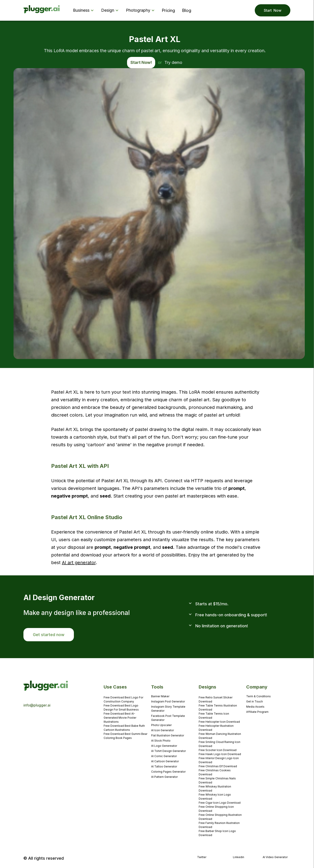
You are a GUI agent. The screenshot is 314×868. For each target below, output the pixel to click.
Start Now (273, 10)
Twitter (202, 857)
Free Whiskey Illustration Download (215, 788)
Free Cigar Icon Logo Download (220, 803)
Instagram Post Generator (168, 701)
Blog (187, 10)
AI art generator (79, 563)
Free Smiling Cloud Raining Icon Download (220, 744)
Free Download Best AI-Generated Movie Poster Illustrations (120, 718)
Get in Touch (255, 701)
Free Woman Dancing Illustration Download (220, 736)
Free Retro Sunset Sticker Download (216, 699)
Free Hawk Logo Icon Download (220, 754)
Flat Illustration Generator (168, 735)
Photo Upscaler (161, 725)
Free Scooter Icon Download (218, 750)
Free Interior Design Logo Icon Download (219, 760)
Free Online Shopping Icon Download (216, 809)
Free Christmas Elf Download (218, 766)
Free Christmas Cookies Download (215, 772)
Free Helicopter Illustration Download (216, 728)
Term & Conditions (258, 696)
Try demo (173, 62)
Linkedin (239, 857)
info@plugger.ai (37, 705)
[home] (42, 10)
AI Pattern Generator (164, 777)
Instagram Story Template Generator (168, 709)
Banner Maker (160, 696)
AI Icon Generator (163, 730)
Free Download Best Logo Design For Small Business (121, 708)
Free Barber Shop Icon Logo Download (217, 833)
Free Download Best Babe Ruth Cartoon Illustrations (124, 728)
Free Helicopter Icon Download (219, 722)
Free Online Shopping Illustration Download (220, 817)
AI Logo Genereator (164, 746)
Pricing (168, 10)
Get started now (49, 635)
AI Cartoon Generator (165, 761)
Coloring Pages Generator (168, 772)
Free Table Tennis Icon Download (214, 716)
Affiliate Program (257, 712)
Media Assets (255, 707)
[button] (84, 10)
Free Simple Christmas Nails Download (217, 780)
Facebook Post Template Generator (168, 718)
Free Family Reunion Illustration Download (219, 825)
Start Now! (141, 62)
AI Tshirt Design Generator (168, 751)
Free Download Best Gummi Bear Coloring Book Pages (125, 736)
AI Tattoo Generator (164, 766)
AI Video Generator (275, 857)
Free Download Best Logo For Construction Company (123, 699)
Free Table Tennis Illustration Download (218, 708)
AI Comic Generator (164, 756)
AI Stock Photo (161, 741)
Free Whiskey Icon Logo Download (215, 797)
